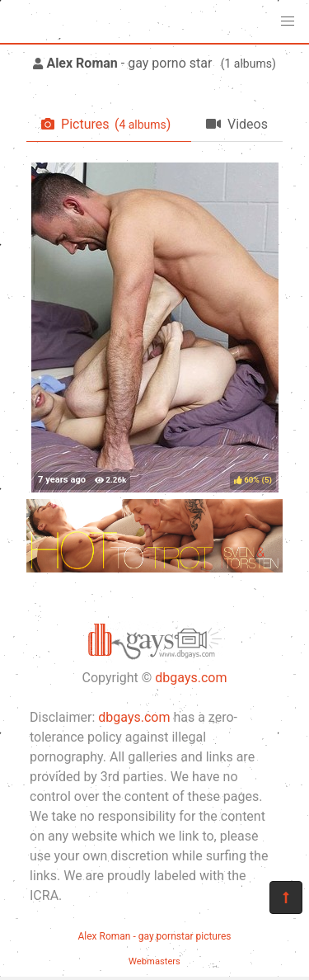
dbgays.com (191, 678)
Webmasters (154, 961)
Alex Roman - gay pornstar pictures (154, 936)
